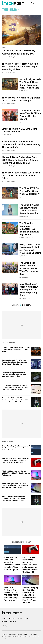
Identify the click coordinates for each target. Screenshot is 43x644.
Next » (28, 305)
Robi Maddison (25, 277)
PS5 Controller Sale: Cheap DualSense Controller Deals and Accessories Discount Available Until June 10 (16, 461)
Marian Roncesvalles (9, 73)
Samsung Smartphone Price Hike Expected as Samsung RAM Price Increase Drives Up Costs (14, 375)
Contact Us (12, 634)
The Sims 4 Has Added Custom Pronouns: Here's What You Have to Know (28, 268)
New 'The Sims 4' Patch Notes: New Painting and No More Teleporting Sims (29, 290)
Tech (20, 618)
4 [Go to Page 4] (24, 305)
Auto (26, 618)
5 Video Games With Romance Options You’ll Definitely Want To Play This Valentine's (21, 144)
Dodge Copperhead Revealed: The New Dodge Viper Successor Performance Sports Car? (16, 350)
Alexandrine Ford (26, 298)
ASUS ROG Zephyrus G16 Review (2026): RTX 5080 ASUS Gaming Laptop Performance (16, 473)
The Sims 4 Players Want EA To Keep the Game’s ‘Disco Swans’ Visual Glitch (21, 176)
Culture (13, 621)
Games (4, 47)
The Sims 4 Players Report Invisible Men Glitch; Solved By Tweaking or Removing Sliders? (20, 67)
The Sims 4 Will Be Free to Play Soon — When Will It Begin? (30, 191)
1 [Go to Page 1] (19, 305)
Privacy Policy (33, 634)
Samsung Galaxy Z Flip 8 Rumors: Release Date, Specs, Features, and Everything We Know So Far (15, 362)
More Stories (8, 441)
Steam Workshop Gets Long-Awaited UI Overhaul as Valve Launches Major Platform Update (16, 448)
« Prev (15, 305)
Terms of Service (22, 634)
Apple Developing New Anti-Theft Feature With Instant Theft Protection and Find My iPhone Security (15, 486)
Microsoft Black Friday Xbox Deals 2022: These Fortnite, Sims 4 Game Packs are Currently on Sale (20, 160)
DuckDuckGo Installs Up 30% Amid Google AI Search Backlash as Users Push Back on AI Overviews (15, 387)
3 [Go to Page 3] (22, 305)
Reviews (12, 618)
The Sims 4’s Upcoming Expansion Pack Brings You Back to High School (29, 229)
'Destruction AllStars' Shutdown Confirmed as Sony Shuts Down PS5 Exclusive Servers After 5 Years (15, 400)
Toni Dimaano (7, 135)
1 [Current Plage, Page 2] (21, 305)
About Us (5, 634)
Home (4, 618)
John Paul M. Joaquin (9, 57)
